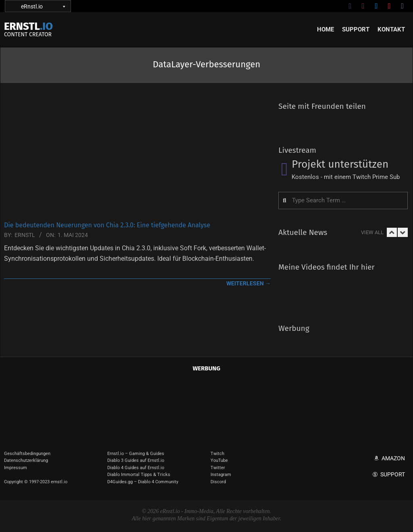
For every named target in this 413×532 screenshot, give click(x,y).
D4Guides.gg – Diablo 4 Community (143, 482)
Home (325, 29)
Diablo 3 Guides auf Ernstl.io (136, 460)
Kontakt (391, 29)
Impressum (16, 468)
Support (356, 29)
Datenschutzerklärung (26, 460)
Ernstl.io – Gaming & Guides (136, 454)
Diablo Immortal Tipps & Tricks (139, 475)
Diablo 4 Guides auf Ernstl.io (136, 468)
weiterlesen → (248, 283)
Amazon (393, 458)
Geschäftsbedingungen (27, 454)
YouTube (219, 460)
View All (372, 232)
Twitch (217, 454)
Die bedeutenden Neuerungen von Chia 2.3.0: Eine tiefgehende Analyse (107, 225)
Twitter (218, 468)
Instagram (221, 475)
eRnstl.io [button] (43, 6)
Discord (218, 482)
